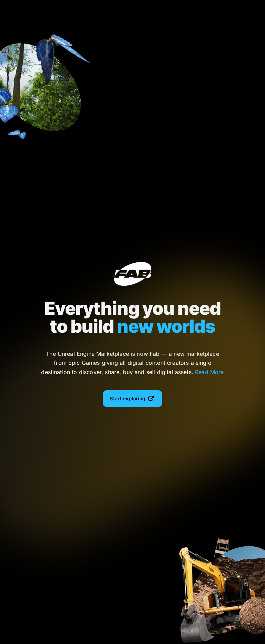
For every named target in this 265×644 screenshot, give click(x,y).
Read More (209, 372)
